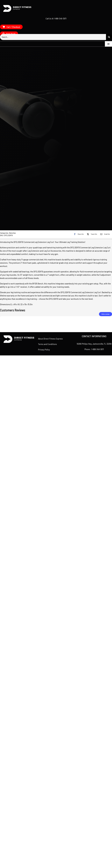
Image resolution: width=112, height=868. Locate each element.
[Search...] (53, 37)
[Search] (109, 37)
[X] (91, 527)
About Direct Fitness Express (50, 631)
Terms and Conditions (47, 637)
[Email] (105, 527)
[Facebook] (78, 527)
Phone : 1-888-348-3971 (94, 642)
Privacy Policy (44, 642)
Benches (12, 526)
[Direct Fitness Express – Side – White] (16, 6)
